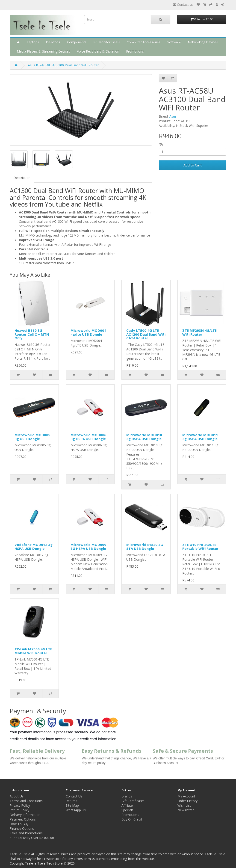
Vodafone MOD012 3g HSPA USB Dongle (34, 547)
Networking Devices (203, 42)
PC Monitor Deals (107, 42)
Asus (173, 116)
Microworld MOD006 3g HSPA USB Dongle (88, 437)
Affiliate (127, 805)
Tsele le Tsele (20, 854)
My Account (186, 796)
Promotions (135, 51)
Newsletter (186, 810)
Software (174, 42)
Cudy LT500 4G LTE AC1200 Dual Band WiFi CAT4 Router (146, 334)
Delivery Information (25, 815)
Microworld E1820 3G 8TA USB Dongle (145, 547)
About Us (17, 796)
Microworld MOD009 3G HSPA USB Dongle (88, 547)
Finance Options (22, 828)
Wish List (184, 805)
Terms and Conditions (26, 801)
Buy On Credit (132, 819)
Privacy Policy (20, 805)
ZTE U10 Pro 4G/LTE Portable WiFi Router (200, 547)
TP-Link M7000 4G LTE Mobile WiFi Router (33, 651)
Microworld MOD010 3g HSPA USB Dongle (144, 437)
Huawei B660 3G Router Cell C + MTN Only (32, 334)
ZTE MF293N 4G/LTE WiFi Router (199, 332)
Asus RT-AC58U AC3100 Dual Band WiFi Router (63, 65)
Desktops (53, 42)
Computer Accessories (144, 42)
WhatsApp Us (76, 810)
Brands (127, 796)
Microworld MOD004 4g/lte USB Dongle (88, 332)
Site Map (72, 805)
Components (77, 42)
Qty (161, 144)
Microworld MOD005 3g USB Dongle (32, 437)
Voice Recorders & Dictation (98, 51)
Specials (127, 810)
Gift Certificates (133, 801)
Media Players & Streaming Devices (43, 51)
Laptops (33, 42)
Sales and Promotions (26, 833)
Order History (187, 801)
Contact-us (183, 4)
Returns (71, 801)
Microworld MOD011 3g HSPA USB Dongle (200, 437)
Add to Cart (193, 165)
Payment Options (23, 819)
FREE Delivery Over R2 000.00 (32, 838)
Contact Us (74, 796)
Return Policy (19, 810)
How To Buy (19, 824)
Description (22, 178)
